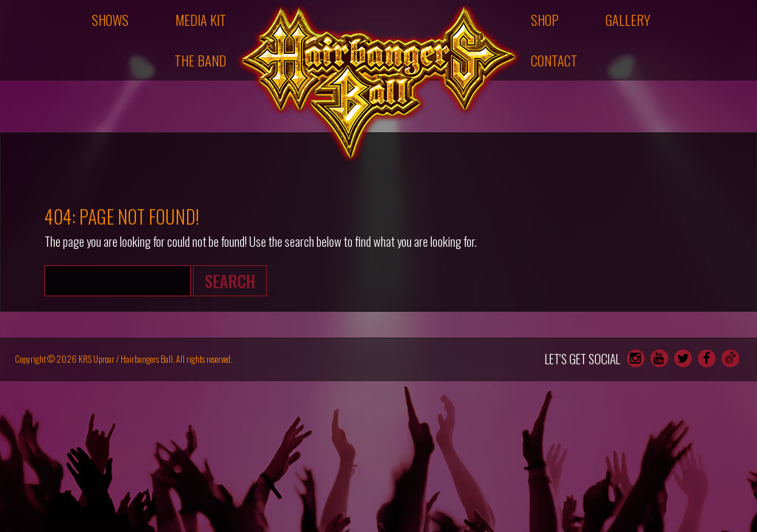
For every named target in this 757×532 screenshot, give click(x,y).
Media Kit (201, 20)
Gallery (628, 20)
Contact (554, 60)
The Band (200, 60)
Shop (545, 20)
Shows (110, 20)
